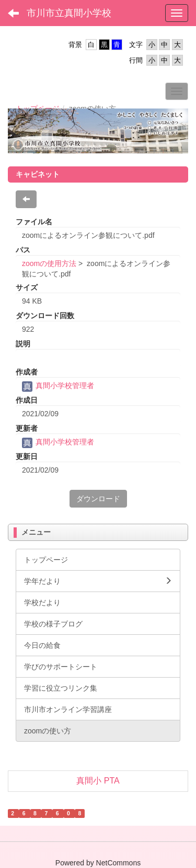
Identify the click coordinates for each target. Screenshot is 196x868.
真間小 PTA (98, 781)
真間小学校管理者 (58, 385)
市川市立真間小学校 (69, 13)
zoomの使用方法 (49, 263)
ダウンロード (98, 499)
